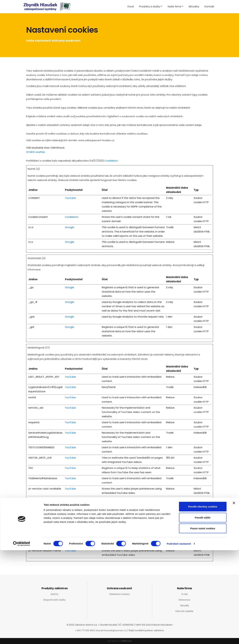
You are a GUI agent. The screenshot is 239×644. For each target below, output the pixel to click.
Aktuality (194, 6)
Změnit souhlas (36, 152)
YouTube (70, 198)
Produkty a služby (150, 6)
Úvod (131, 6)
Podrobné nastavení (179, 637)
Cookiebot (111, 161)
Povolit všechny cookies (203, 600)
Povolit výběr (203, 611)
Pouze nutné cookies (203, 622)
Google (70, 227)
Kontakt (209, 6)
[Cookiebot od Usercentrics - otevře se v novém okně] (22, 638)
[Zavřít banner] (234, 597)
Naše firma (174, 6)
